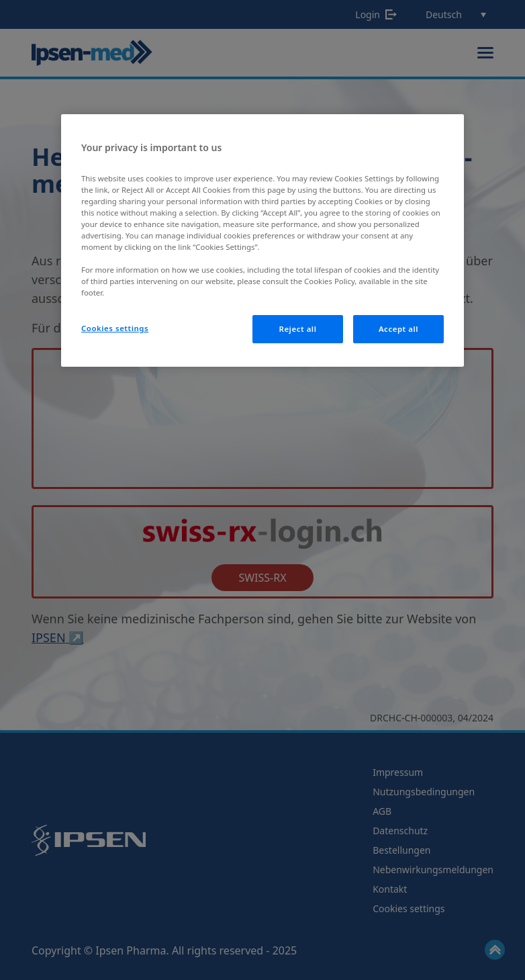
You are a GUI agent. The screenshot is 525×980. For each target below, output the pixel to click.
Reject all (298, 329)
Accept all (398, 329)
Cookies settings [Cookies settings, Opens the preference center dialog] (115, 328)
